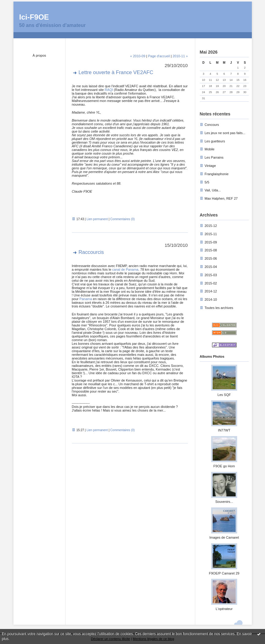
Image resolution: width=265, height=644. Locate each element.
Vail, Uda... (213, 190)
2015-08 (211, 250)
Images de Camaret (224, 537)
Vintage (210, 166)
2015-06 (211, 258)
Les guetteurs (215, 141)
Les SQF (224, 395)
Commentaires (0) (122, 219)
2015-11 (211, 234)
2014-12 (211, 291)
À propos (39, 55)
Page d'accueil (159, 56)
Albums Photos (212, 356)
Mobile (210, 149)
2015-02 (211, 283)
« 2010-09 (138, 56)
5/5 (207, 182)
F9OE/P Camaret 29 (224, 573)
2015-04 (211, 267)
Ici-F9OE (34, 17)
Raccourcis (91, 252)
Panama (86, 299)
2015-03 (211, 275)
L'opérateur (224, 609)
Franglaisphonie (217, 174)
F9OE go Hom (224, 466)
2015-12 (211, 226)
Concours (212, 125)
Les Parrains (214, 157)
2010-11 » (180, 56)
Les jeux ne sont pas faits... (225, 133)
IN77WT (224, 430)
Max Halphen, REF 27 (221, 198)
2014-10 (211, 299)
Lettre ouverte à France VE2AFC (116, 72)
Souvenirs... (224, 502)
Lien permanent (97, 219)
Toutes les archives (219, 308)
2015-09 (211, 242)
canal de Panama (125, 269)
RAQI (109, 90)
